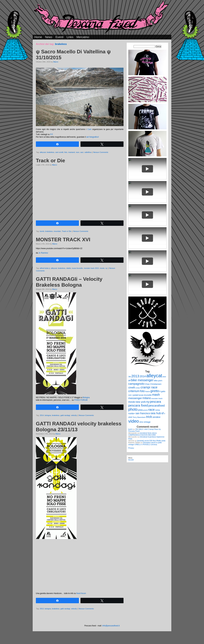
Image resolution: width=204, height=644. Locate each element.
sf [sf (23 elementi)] (163, 413)
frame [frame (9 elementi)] (148, 391)
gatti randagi (65, 415)
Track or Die (50, 161)
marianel (72, 152)
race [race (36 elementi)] (151, 410)
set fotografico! (93, 137)
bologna (48, 415)
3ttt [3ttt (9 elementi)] (130, 377)
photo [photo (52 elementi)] (133, 409)
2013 (42, 609)
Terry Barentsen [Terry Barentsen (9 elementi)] (139, 417)
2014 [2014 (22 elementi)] (143, 376)
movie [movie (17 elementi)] (132, 402)
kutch (130, 429)
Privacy (131, 448)
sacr (82, 152)
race (78, 152)
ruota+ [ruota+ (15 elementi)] (132, 413)
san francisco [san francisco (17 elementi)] (143, 413)
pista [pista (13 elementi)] (140, 410)
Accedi (131, 460)
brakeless (50, 152)
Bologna (86, 397)
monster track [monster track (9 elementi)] (157, 398)
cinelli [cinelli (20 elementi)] (132, 388)
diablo (69, 268)
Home (38, 37)
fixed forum (81, 593)
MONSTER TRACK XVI (63, 240)
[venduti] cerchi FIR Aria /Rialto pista (151, 441)
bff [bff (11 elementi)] (129, 381)
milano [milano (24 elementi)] (147, 398)
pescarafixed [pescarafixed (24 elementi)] (157, 406)
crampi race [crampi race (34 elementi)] (149, 387)
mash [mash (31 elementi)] (156, 395)
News (49, 37)
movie (102, 268)
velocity (74, 415)
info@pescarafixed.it (111, 626)
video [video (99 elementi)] (134, 421)
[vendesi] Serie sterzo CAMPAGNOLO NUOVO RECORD (143, 434)
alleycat (43, 152)
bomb (42, 231)
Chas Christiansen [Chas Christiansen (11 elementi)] (153, 384)
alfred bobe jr (45, 268)
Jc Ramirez (43, 253)
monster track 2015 (91, 268)
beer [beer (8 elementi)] (164, 377)
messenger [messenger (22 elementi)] (135, 398)
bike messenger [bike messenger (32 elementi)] (142, 380)
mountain (57, 231)
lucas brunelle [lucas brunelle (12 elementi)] (145, 395)
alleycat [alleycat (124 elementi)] (154, 376)
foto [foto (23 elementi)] (142, 391)
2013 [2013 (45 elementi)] (135, 376)
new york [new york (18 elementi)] (141, 402)
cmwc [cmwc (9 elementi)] (138, 388)
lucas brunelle (77, 268)
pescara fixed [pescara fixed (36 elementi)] (138, 405)
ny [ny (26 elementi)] (148, 402)
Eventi (59, 37)
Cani (89, 129)
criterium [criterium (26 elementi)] (134, 391)
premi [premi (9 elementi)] (145, 410)
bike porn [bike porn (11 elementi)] (158, 381)
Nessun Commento (101, 152)
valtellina (88, 152)
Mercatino (83, 37)
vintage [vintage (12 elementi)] (147, 422)
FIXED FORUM (81, 400)
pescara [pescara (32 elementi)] (155, 402)
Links (70, 37)
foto (66, 152)
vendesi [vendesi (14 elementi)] (156, 417)
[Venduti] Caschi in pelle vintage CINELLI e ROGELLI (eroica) (145, 444)
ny (106, 268)
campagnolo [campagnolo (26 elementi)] (136, 384)
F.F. (52, 134)
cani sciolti (59, 152)
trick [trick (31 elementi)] (149, 417)
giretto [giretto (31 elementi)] (155, 391)
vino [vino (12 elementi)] (141, 422)
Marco (56, 62)
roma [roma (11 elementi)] (158, 410)
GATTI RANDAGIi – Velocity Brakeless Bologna (69, 282)
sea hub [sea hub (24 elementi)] (156, 413)
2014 (42, 415)
